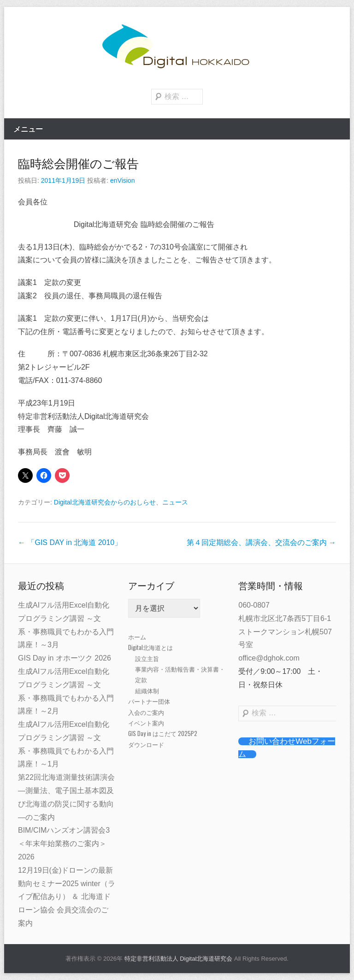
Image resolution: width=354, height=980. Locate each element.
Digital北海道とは (150, 647)
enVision (122, 180)
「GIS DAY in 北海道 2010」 (70, 542)
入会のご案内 (146, 712)
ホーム (137, 637)
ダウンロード (146, 744)
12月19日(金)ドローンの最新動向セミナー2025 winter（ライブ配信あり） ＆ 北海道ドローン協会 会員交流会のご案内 (67, 897)
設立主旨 (147, 658)
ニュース (175, 502)
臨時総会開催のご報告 (78, 164)
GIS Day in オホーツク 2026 (65, 658)
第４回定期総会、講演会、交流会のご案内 (261, 542)
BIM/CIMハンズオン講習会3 (64, 830)
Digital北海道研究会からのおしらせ (105, 502)
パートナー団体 (149, 701)
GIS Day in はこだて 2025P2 (163, 733)
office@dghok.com (269, 658)
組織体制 (147, 690)
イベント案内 (146, 723)
